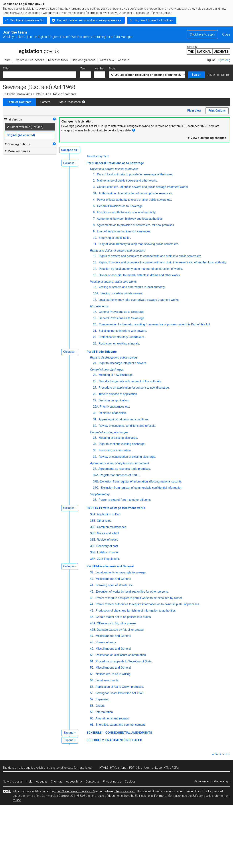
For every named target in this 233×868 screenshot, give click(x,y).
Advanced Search (219, 75)
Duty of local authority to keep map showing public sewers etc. (138, 244)
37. (95, 469)
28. (95, 394)
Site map (57, 782)
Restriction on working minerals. (119, 343)
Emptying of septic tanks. (114, 238)
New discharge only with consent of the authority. (130, 381)
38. (95, 500)
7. (94, 219)
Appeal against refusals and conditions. (123, 419)
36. (95, 457)
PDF (132, 768)
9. (94, 231)
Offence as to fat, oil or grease (116, 623)
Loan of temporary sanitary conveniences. (124, 231)
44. (92, 604)
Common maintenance (112, 527)
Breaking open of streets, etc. (114, 585)
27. (95, 388)
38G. (93, 552)
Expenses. (102, 699)
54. (92, 680)
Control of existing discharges (109, 432)
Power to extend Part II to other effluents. (125, 500)
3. (94, 187)
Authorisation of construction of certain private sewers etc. (136, 193)
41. (92, 585)
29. (95, 400)
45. (92, 611)
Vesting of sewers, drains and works (113, 282)
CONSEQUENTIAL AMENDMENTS (128, 733)
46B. (93, 630)
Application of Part (109, 514)
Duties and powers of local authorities (114, 169)
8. (94, 225)
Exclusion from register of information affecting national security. (141, 481)
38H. (93, 559)
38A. (93, 514)
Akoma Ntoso (153, 768)
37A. (96, 475)
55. (92, 687)
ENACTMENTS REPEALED (123, 740)
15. (95, 275)
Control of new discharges (107, 370)
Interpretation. (104, 712)
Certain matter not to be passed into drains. (123, 617)
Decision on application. (113, 400)
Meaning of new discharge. (116, 375)
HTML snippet (119, 768)
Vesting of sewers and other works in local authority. (132, 287)
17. (95, 300)
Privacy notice (112, 782)
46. (92, 617)
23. (95, 343)
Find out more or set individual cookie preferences (89, 20)
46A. (93, 623)
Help (30, 782)
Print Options (217, 111)
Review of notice (107, 540)
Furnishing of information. (115, 450)
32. (95, 426)
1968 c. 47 (42, 94)
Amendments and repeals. (112, 718)
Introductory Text (98, 156)
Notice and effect (108, 533)
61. (92, 725)
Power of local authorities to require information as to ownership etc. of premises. (147, 604)
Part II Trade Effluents (102, 352)
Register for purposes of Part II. (120, 475)
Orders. (100, 706)
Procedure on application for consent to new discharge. (134, 388)
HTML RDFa (171, 768)
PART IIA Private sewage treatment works (116, 508)
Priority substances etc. (115, 407)
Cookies (130, 782)
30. (95, 413)
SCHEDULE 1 (95, 733)
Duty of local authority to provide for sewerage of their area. (135, 174)
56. (92, 693)
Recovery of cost (107, 546)
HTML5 (104, 768)
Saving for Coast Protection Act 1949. (119, 693)
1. (94, 174)
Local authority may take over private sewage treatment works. (139, 300)
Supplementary (100, 494)
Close (226, 34)
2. (94, 181)
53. (92, 674)
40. (92, 579)
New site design (13, 782)
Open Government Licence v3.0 (75, 791)
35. (95, 450)
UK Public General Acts (17, 94)
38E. (93, 540)
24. (95, 363)
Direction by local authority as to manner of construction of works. (140, 269)
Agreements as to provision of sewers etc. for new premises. (135, 225)
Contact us (92, 782)
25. (95, 375)
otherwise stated (124, 791)
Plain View (194, 111)
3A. (95, 193)
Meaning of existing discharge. (118, 438)
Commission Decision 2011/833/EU (65, 796)
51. (92, 661)
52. (92, 668)
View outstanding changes (207, 138)
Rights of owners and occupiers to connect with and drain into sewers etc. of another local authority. (162, 262)
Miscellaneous (99, 306)
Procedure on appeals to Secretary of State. (124, 661)
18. (95, 312)
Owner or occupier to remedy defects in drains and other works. (139, 275)
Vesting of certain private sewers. (122, 293)
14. (95, 269)
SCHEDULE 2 (95, 740)
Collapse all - (70, 150)
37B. (96, 481)
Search (196, 75)
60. (92, 718)
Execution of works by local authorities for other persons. (132, 592)
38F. (93, 546)
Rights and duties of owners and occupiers (118, 251)
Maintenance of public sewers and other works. (127, 181)
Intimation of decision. (112, 413)
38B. (93, 521)
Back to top (223, 754)
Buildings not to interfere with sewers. (122, 331)
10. (95, 238)
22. (95, 337)
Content (45, 102)
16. (95, 287)
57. (92, 699)
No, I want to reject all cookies (154, 20)
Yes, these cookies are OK (27, 20)
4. (94, 200)
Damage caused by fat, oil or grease (120, 630)
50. (92, 655)
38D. (93, 533)
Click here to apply (202, 34)
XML (139, 768)
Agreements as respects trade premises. (124, 469)
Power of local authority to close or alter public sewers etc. (134, 200)
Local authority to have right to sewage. (121, 572)
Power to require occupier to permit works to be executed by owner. (139, 598)
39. (92, 572)
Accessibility (74, 782)
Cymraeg (224, 60)
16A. (96, 293)
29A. (96, 407)
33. (95, 438)
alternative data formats (69, 768)
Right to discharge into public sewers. (122, 363)
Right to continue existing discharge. (122, 444)
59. (92, 712)
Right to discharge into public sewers (114, 358)
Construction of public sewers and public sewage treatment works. (142, 187)
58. (92, 706)
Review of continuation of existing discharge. (127, 457)
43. (92, 598)
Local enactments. (107, 680)
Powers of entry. (106, 642)
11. (95, 244)
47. (92, 636)
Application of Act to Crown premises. (119, 687)
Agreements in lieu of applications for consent (120, 463)
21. (95, 331)
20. (95, 324)
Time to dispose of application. (118, 394)
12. (95, 256)
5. (94, 206)
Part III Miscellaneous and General (110, 566)
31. (95, 419)
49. (92, 649)
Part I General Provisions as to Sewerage (115, 163)
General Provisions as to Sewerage (119, 206)
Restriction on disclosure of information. (121, 655)
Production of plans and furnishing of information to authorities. (136, 611)
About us (42, 782)
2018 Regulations (108, 559)
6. (94, 212)
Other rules (104, 521)
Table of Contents (19, 102)
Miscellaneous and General (113, 579)
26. (95, 381)
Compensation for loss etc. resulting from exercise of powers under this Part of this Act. (154, 324)
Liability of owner (108, 552)
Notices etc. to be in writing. (113, 674)
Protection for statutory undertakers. (121, 337)
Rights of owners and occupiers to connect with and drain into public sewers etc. (150, 256)
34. (95, 444)
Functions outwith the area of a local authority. (126, 212)
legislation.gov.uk (31, 50)
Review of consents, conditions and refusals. (127, 426)
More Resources (70, 102)
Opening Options (17, 144)
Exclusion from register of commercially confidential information (141, 488)
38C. (93, 527)
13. (95, 262)
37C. (96, 488)
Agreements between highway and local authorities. (130, 219)
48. (92, 642)
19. (95, 318)
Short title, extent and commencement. (120, 725)
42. (92, 592)
